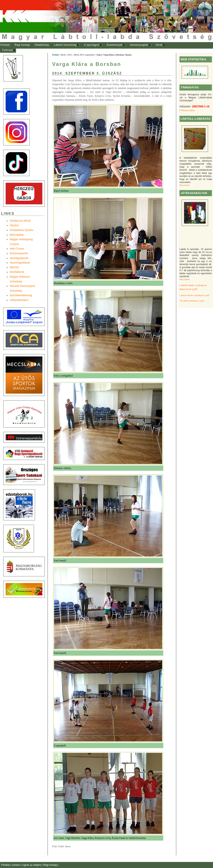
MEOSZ (14, 267)
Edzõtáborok (17, 272)
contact (16, 865)
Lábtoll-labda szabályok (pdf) (194, 295)
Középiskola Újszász (22, 230)
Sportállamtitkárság (21, 295)
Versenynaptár (139, 45)
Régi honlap (22, 45)
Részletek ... (186, 185)
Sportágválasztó (19, 258)
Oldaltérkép (42, 45)
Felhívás (8, 50)
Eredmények (115, 45)
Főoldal (5, 45)
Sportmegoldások (20, 263)
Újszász (14, 225)
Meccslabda (17, 235)
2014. (70, 55)
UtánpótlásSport (19, 300)
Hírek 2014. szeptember (84, 55)
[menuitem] (5, 45)
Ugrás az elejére (32, 865)
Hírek (159, 45)
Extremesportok (19, 253)
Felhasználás (187, 110)
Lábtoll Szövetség (65, 45)
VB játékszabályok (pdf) (192, 301)
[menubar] (86, 48)
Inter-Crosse (17, 249)
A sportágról (92, 45)
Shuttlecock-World (20, 221)
